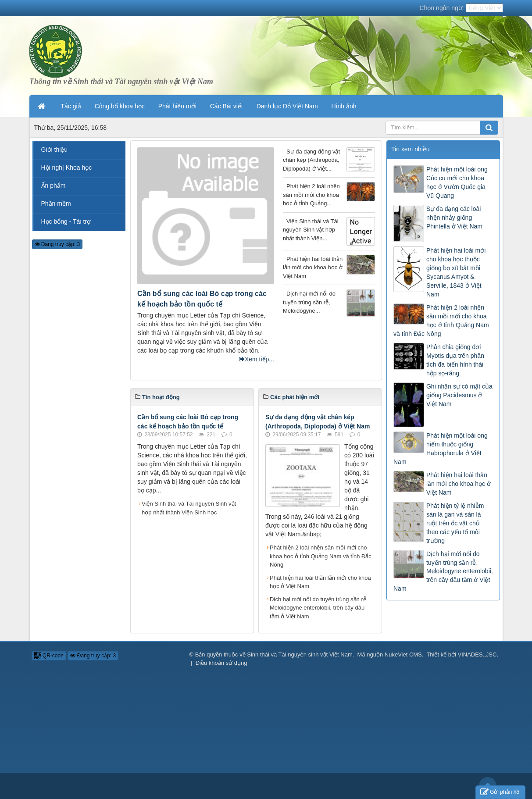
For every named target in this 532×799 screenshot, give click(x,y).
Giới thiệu (55, 150)
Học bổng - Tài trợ (66, 221)
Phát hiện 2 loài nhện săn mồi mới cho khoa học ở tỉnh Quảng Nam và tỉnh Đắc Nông (321, 556)
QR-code (49, 656)
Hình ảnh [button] (344, 106)
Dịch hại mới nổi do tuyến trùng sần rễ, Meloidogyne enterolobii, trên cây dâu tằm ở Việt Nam (319, 608)
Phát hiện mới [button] (177, 106)
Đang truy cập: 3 (57, 244)
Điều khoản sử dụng (221, 663)
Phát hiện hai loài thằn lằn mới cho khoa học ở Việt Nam (320, 582)
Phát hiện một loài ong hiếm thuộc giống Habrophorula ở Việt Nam (441, 449)
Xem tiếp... (257, 359)
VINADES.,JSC (477, 655)
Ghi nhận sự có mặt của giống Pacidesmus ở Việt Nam (459, 395)
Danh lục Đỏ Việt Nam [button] (287, 106)
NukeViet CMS (403, 655)
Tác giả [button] (71, 106)
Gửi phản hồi (500, 792)
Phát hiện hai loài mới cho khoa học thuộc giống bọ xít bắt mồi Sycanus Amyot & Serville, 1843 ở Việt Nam (456, 272)
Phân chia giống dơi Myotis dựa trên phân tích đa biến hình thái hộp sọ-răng (455, 360)
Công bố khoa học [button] (120, 106)
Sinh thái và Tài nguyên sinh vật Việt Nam (300, 655)
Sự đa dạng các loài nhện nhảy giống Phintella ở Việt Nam (454, 218)
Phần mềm (56, 203)
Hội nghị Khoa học (67, 168)
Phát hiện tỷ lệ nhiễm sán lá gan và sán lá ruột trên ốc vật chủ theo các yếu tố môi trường (455, 523)
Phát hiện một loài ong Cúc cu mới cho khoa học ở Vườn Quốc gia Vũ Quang (457, 182)
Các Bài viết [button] (227, 106)
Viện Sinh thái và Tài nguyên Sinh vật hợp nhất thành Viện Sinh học (189, 508)
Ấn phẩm (54, 185)
